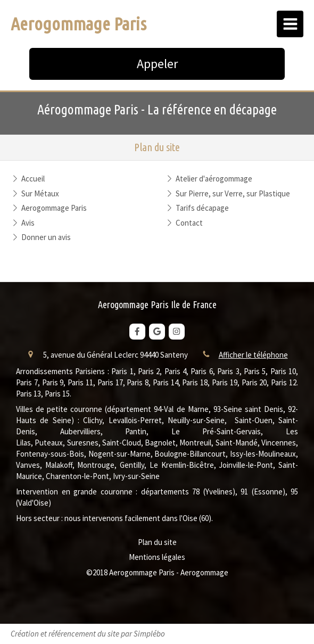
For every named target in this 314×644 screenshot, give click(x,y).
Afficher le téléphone (253, 355)
